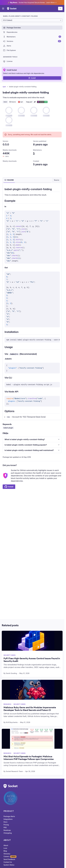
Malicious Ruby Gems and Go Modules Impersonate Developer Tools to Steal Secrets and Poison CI (30, 709)
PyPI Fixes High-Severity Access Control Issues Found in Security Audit (32, 660)
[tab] (9, 180)
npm (4, 87)
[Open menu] (3, 9)
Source (57, 180)
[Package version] (32, 20)
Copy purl (29, 102)
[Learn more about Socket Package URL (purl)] (35, 102)
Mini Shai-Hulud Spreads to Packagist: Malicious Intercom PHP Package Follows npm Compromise (29, 758)
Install (32, 78)
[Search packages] (60, 9)
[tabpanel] (32, 303)
